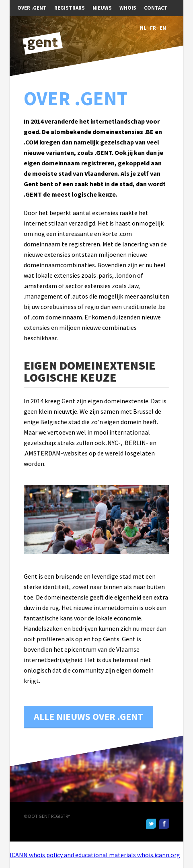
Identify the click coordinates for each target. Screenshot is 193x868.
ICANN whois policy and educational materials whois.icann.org (95, 855)
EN (163, 28)
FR (153, 28)
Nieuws (102, 8)
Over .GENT (32, 8)
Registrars (70, 8)
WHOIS (128, 8)
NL (143, 28)
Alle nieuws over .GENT (88, 717)
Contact (156, 8)
